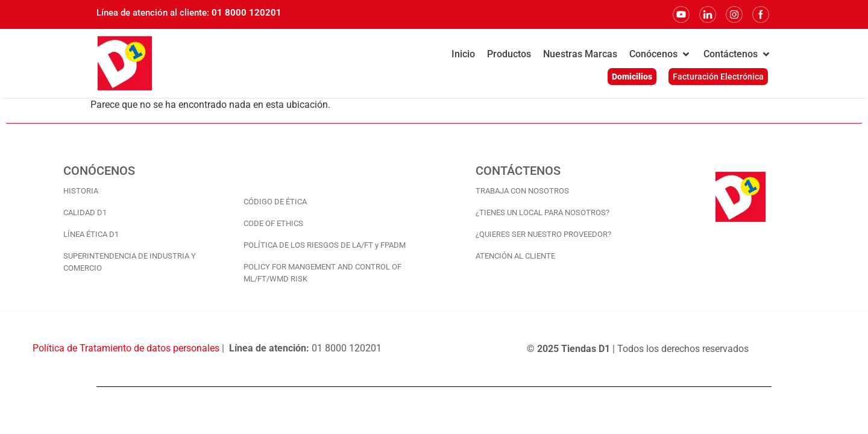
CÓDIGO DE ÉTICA (275, 202)
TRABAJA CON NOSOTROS (522, 191)
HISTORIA (81, 191)
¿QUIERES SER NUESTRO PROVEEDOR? (543, 234)
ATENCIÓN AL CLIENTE (515, 256)
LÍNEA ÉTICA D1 (91, 234)
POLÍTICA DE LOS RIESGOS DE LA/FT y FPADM (325, 245)
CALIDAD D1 (85, 212)
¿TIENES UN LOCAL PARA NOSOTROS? (542, 212)
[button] (660, 54)
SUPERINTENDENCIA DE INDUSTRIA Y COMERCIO (130, 262)
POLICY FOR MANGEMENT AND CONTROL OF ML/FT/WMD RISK (322, 273)
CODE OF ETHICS (273, 223)
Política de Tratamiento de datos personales (126, 348)
